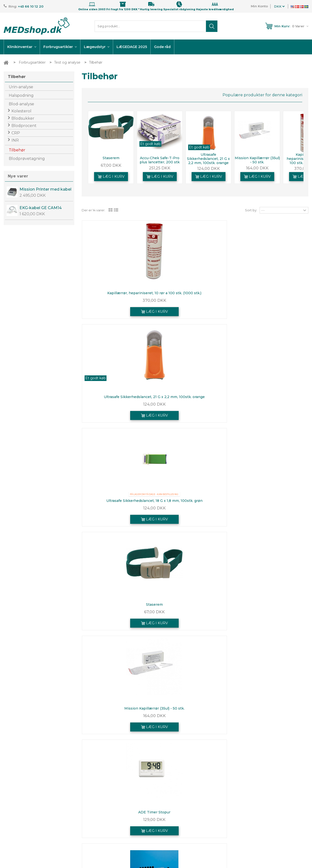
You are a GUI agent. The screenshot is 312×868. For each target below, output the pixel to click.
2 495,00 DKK (33, 195)
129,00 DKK (271, 404)
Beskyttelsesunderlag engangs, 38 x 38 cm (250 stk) (195, 607)
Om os (127, 826)
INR (15, 140)
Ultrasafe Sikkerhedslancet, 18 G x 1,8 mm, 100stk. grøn (271, 295)
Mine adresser (250, 813)
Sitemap (128, 846)
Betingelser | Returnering (143, 820)
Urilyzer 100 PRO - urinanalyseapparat (271, 501)
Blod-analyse (21, 104)
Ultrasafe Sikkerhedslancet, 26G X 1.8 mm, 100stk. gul (119, 607)
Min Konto (259, 6)
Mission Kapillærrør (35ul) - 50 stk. (257, 160)
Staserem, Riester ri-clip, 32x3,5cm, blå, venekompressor (119, 710)
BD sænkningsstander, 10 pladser (119, 501)
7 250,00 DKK (271, 508)
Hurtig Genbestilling (255, 807)
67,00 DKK (111, 165)
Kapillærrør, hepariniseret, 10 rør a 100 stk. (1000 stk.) (119, 295)
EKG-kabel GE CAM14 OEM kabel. (41, 208)
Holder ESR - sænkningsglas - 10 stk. (195, 501)
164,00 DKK (257, 168)
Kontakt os (130, 813)
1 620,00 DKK (32, 214)
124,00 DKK (209, 169)
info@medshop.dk (30, 819)
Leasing (128, 833)
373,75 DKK (195, 508)
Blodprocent (24, 126)
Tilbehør (17, 150)
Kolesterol (21, 111)
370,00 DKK (119, 303)
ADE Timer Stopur (271, 397)
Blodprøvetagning (27, 159)
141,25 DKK (271, 615)
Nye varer (18, 176)
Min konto (248, 787)
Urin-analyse (21, 87)
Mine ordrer (248, 800)
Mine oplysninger (253, 820)
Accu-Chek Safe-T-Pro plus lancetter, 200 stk (160, 160)
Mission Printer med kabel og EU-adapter (45, 189)
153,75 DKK (119, 718)
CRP (16, 133)
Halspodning (21, 95)
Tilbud (126, 800)
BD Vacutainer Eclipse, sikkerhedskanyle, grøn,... (271, 607)
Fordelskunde (132, 839)
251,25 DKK (160, 168)
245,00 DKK (195, 615)
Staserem (111, 158)
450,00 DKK (119, 508)
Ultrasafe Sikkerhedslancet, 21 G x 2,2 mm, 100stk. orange (208, 159)
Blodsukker (23, 118)
